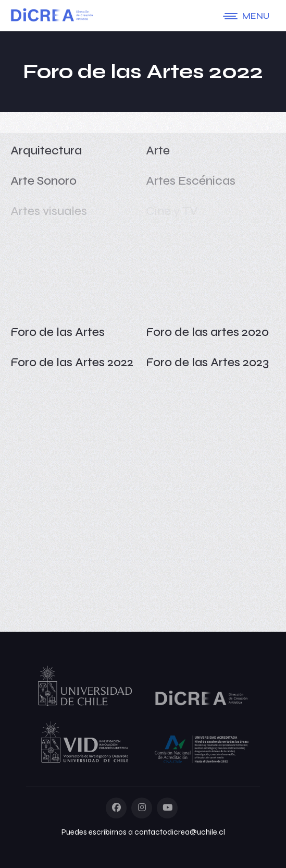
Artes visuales (49, 211)
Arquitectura (46, 150)
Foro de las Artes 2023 (207, 362)
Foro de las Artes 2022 (72, 362)
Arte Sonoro (43, 181)
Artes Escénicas (191, 181)
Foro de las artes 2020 (207, 332)
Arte (158, 150)
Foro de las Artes (58, 332)
